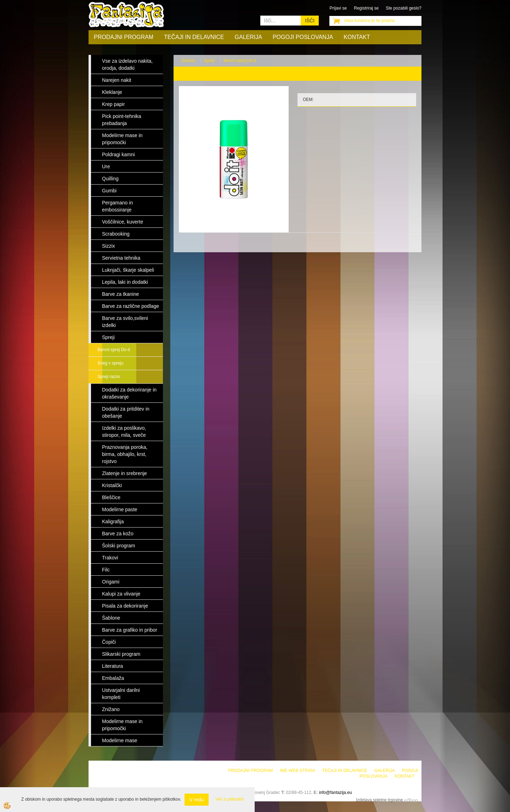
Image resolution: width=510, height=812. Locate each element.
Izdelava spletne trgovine (379, 800)
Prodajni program (124, 37)
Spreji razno (109, 377)
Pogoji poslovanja (303, 37)
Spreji (209, 61)
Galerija (248, 37)
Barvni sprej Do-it (114, 350)
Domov (188, 61)
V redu (196, 800)
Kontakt (357, 37)
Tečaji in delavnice (194, 37)
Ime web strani (297, 771)
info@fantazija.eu (336, 793)
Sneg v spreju (110, 363)
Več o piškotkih (230, 799)
